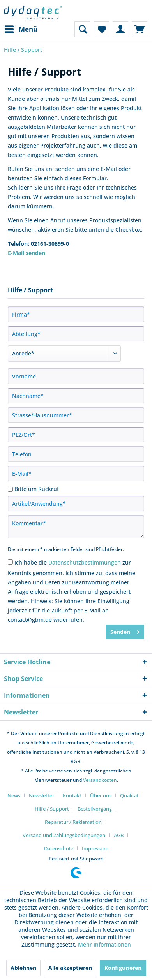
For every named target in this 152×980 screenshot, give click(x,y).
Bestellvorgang (95, 809)
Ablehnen (23, 968)
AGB (119, 835)
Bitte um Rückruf (37, 489)
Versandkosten (100, 780)
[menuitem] (21, 29)
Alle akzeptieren (70, 968)
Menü (21, 28)
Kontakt (72, 795)
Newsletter (42, 795)
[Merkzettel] (101, 29)
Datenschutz (59, 848)
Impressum (95, 848)
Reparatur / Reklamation (73, 822)
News (14, 795)
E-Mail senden (27, 253)
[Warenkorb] (140, 29)
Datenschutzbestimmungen (85, 562)
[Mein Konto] (120, 29)
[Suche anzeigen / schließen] (82, 29)
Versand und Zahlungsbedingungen (64, 835)
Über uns (101, 795)
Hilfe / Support (52, 809)
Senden (125, 631)
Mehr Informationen (104, 944)
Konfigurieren (123, 968)
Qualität (129, 795)
